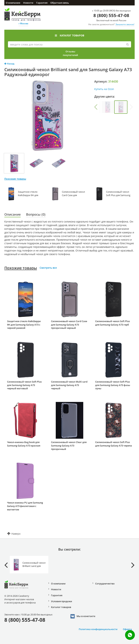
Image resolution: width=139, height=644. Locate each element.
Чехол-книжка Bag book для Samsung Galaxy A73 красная (24, 444)
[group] (108, 107)
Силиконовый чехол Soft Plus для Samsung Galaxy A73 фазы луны (113, 385)
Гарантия (42, 3)
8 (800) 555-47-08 (111, 15)
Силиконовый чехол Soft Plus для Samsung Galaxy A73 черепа (114, 444)
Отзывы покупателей (70, 53)
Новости (28, 3)
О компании (13, 3)
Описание (12, 214)
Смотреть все (48, 268)
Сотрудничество (105, 584)
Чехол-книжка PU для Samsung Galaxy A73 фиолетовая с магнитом (25, 506)
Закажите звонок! (125, 24)
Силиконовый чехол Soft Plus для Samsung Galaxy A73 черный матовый (24, 385)
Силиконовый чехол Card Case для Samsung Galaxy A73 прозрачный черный (69, 325)
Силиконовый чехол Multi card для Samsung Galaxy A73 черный (69, 385)
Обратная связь (60, 3)
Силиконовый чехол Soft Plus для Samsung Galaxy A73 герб (112, 323)
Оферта (127, 629)
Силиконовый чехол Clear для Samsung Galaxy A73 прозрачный (69, 445)
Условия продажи (62, 601)
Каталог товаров (69, 35)
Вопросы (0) (36, 214)
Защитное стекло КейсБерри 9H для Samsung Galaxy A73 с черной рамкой (24, 325)
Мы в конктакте (83, 616)
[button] (96, 107)
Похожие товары (21, 268)
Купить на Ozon (104, 89)
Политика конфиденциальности (98, 629)
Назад (9, 64)
